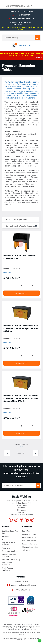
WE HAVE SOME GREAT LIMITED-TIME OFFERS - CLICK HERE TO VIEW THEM (21, 54)
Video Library (27, 550)
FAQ (4, 540)
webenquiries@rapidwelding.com (23, 18)
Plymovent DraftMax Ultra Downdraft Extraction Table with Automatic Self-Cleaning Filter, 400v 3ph (21, 398)
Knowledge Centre (29, 538)
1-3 (21, 447)
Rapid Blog (26, 531)
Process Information (30, 544)
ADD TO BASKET (21, 293)
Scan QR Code (28, 12)
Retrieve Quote (15, 12)
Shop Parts (8, 272)
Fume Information (29, 541)
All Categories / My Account (17, 6)
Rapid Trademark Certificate (9, 564)
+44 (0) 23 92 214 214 (23, 15)
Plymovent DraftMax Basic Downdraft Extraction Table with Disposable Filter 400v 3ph (21, 328)
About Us (6, 536)
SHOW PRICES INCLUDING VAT (20, 22)
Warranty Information (30, 547)
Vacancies (6, 548)
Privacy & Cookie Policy (11, 560)
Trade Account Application (8, 569)
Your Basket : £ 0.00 (24, 45)
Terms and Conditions (11, 551)
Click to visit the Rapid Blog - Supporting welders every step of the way (22, 28)
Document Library (29, 534)
